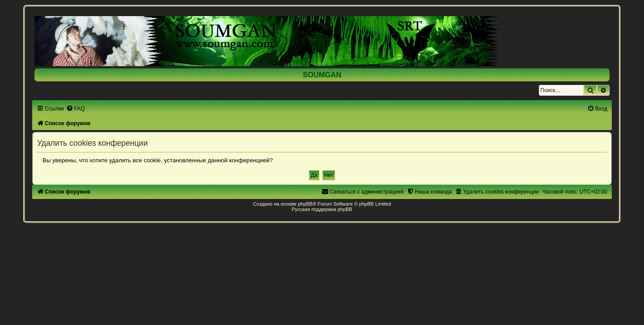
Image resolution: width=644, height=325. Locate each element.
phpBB (305, 204)
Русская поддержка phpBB (322, 209)
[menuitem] (76, 109)
